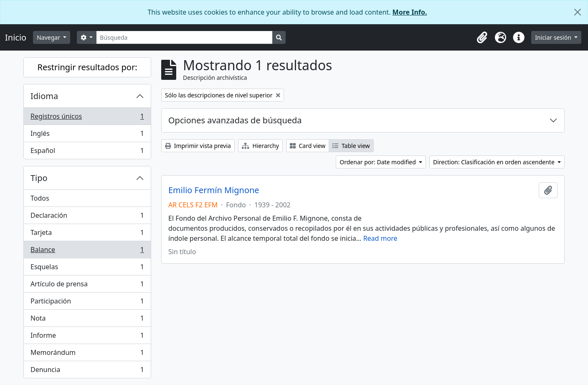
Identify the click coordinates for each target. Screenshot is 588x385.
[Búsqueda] (184, 37)
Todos (40, 198)
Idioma (44, 96)
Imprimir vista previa (198, 146)
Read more (380, 238)
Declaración (87, 217)
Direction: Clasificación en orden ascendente (494, 162)
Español (87, 152)
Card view (308, 146)
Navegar (49, 37)
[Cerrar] (578, 12)
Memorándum (87, 354)
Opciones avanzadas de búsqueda (235, 120)
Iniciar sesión (554, 37)
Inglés (87, 135)
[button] (482, 38)
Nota (87, 320)
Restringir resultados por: (87, 67)
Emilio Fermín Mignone (214, 190)
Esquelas (87, 269)
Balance (87, 251)
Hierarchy (260, 146)
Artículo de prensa (87, 286)
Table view (351, 146)
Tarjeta (87, 234)
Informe (87, 337)
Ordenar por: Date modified (378, 162)
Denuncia (87, 371)
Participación (87, 303)
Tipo (39, 178)
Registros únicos (87, 118)
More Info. (410, 12)
